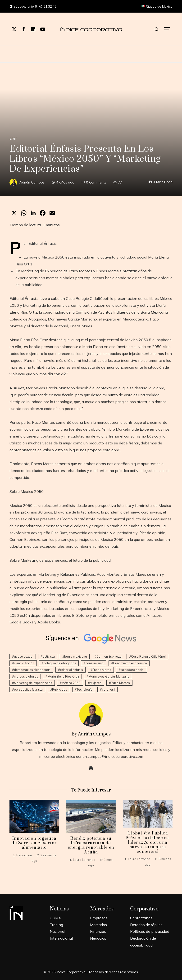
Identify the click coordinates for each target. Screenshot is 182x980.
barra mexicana (76, 656)
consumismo (95, 663)
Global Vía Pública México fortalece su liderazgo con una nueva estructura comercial (148, 842)
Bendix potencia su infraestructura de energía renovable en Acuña (91, 845)
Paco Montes (120, 683)
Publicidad (60, 689)
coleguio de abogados (60, 663)
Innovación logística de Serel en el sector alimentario (34, 843)
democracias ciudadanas (32, 670)
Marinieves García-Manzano (109, 676)
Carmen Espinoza (109, 656)
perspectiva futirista (28, 689)
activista (49, 656)
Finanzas (98, 931)
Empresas (99, 918)
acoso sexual (24, 656)
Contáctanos (141, 918)
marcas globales (26, 676)
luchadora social (132, 670)
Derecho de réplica (146, 925)
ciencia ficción (24, 663)
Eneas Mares (102, 670)
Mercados (98, 925)
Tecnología (85, 689)
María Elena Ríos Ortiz (63, 676)
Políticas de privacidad (150, 931)
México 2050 (71, 683)
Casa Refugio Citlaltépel (148, 656)
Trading (56, 925)
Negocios (98, 938)
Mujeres (96, 683)
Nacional (57, 931)
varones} (108, 689)
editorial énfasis (71, 670)
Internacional (61, 938)
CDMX (55, 918)
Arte (13, 139)
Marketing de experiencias (33, 683)
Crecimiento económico (130, 663)
